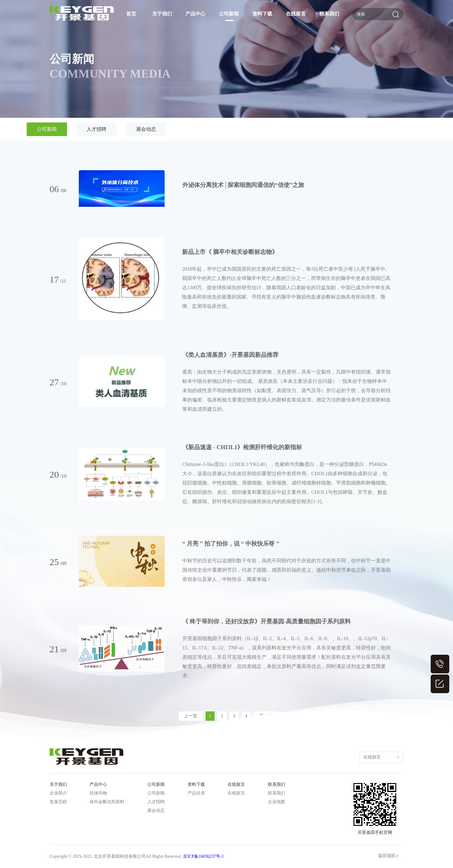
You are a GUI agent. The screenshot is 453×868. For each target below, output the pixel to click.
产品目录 (196, 793)
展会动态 (146, 129)
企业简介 (58, 793)
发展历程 (58, 802)
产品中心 (195, 14)
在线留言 (296, 14)
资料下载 (262, 14)
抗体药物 (98, 793)
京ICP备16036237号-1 (203, 856)
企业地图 (277, 802)
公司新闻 (229, 14)
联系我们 (329, 14)
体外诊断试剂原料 (107, 802)
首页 (131, 14)
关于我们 (162, 14)
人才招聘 (96, 129)
